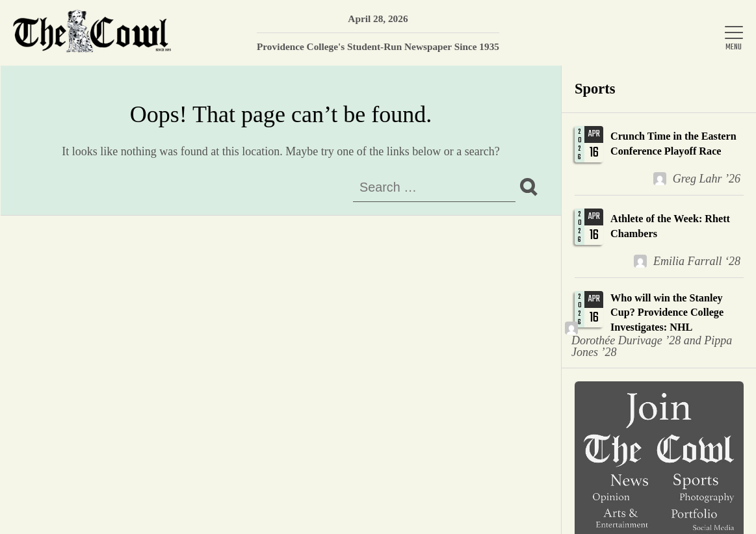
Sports (595, 89)
